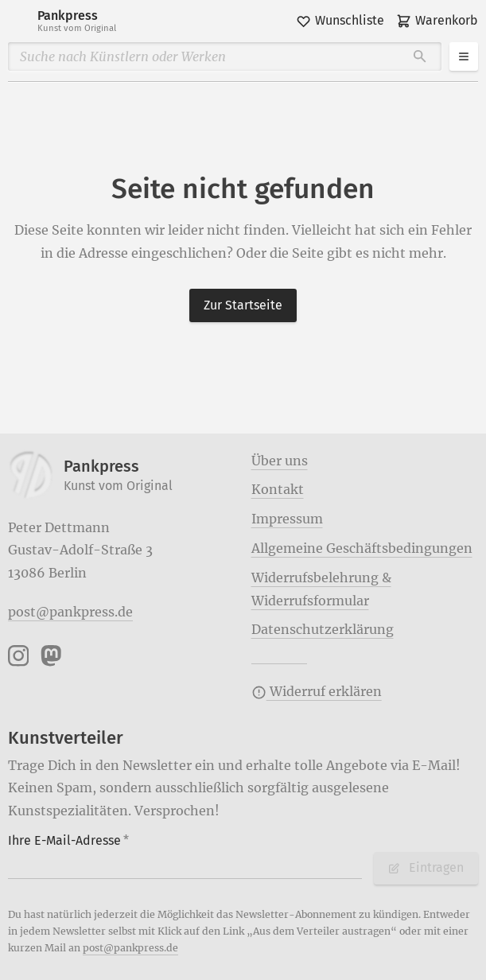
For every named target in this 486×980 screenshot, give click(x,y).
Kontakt (278, 489)
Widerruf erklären (317, 691)
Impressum (287, 519)
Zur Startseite (243, 305)
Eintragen (426, 867)
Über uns (280, 461)
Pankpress (77, 21)
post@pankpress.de (70, 612)
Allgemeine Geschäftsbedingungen (362, 548)
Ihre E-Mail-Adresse (68, 840)
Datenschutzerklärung (323, 629)
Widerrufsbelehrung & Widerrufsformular (321, 589)
